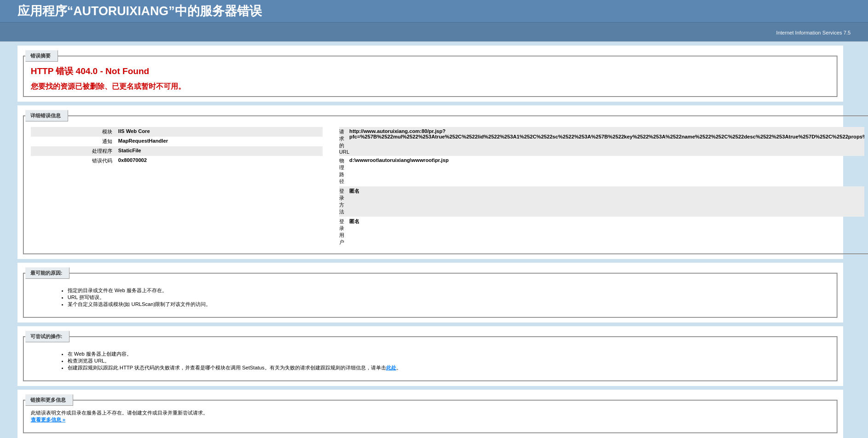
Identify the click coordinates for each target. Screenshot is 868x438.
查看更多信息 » (48, 420)
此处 (391, 368)
